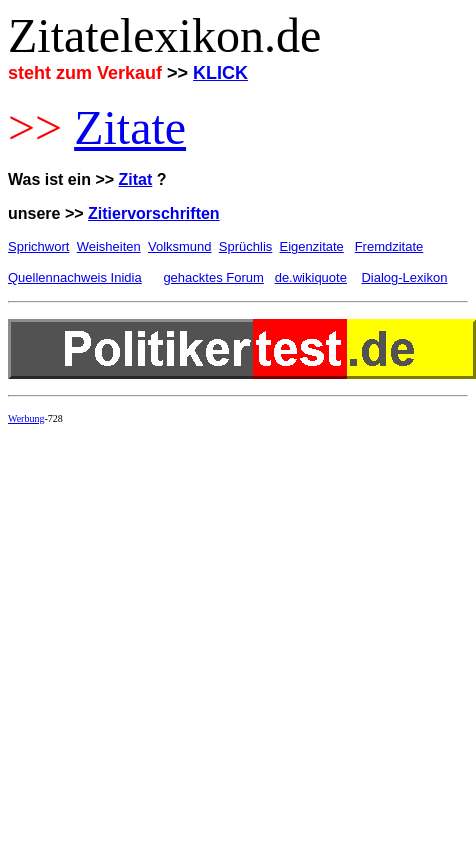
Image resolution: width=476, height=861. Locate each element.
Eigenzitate (312, 246)
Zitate (130, 127)
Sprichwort (38, 246)
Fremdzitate (389, 246)
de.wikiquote (311, 277)
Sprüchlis (245, 246)
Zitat (136, 179)
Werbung (26, 418)
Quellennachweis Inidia (75, 277)
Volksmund (180, 246)
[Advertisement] (187, 627)
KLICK (220, 73)
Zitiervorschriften (154, 213)
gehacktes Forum (213, 277)
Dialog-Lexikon (404, 277)
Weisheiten (109, 246)
